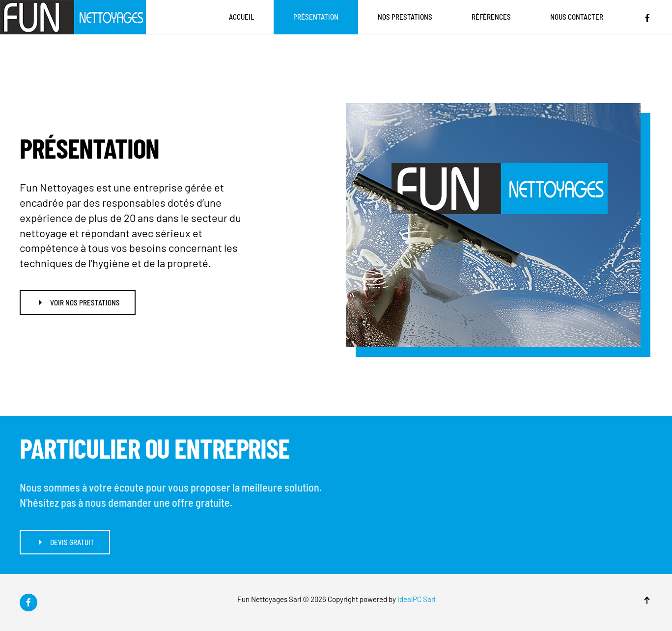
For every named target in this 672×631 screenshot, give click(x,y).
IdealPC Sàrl (416, 599)
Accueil (241, 17)
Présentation (316, 17)
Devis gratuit (65, 542)
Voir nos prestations (78, 302)
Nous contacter (577, 17)
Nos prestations (405, 17)
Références (491, 17)
